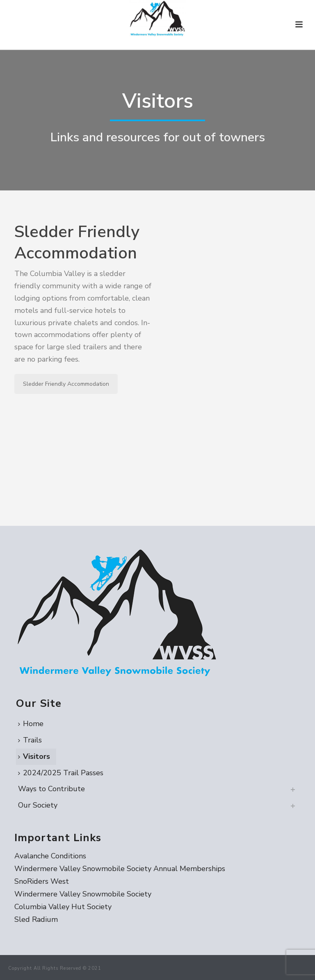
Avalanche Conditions (50, 856)
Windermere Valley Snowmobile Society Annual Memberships (120, 869)
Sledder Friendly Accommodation (66, 384)
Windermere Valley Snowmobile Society (83, 894)
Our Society (38, 805)
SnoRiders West (42, 881)
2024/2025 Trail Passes (61, 773)
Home (31, 724)
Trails (30, 740)
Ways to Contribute (51, 789)
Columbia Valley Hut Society (63, 907)
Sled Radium (36, 919)
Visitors (34, 756)
